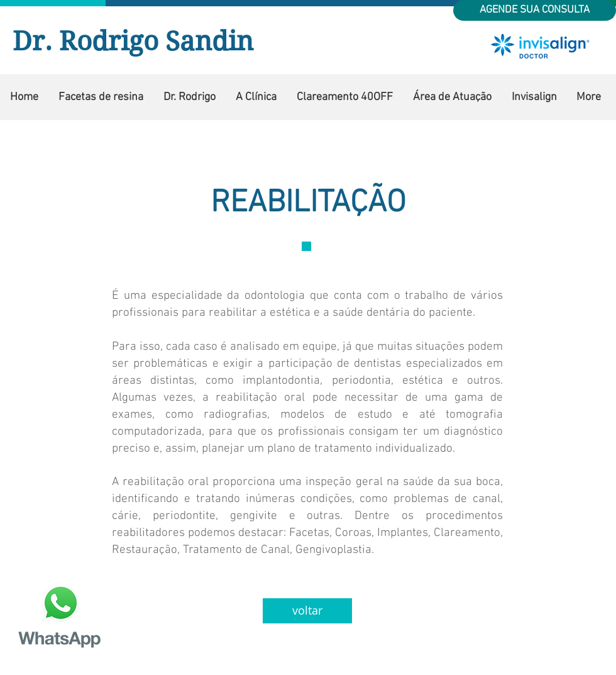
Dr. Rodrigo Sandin (133, 41)
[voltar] (307, 611)
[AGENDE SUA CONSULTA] (535, 10)
